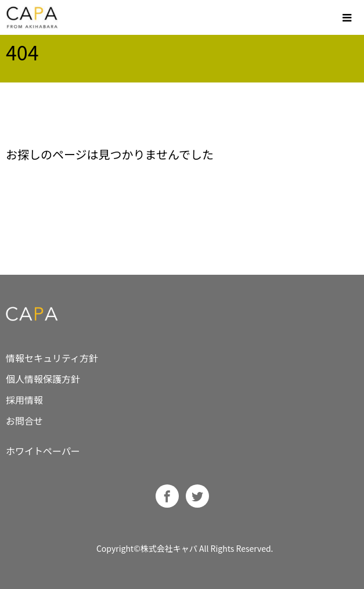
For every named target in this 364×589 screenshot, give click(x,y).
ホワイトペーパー (43, 451)
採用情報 (24, 400)
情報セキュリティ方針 (52, 358)
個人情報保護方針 (43, 379)
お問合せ (24, 421)
